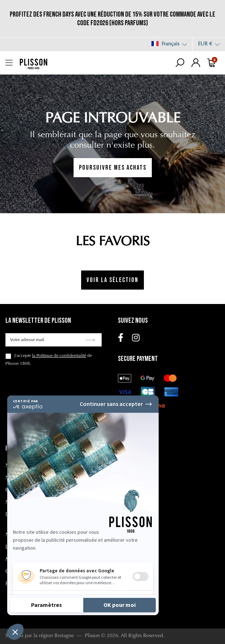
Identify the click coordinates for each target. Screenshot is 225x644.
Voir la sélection (112, 280)
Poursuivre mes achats (113, 168)
